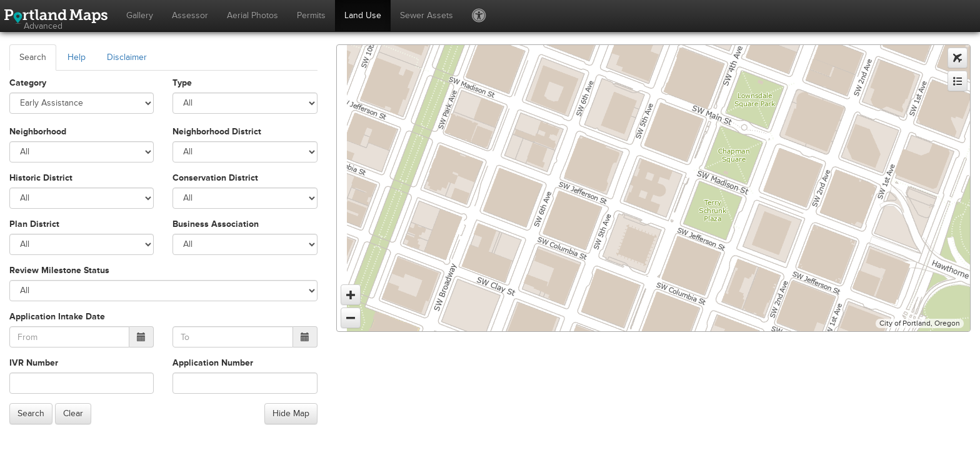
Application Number (213, 363)
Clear (73, 413)
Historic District (41, 178)
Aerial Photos (252, 15)
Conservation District (215, 178)
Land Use (363, 15)
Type (182, 83)
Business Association (216, 224)
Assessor (190, 15)
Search (31, 413)
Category (28, 83)
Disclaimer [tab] (127, 57)
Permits (311, 15)
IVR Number (34, 363)
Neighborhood (38, 132)
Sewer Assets (427, 15)
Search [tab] (33, 57)
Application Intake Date (57, 317)
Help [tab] (77, 57)
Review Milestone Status (59, 270)
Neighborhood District (217, 132)
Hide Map (291, 413)
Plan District (34, 224)
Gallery (140, 15)
